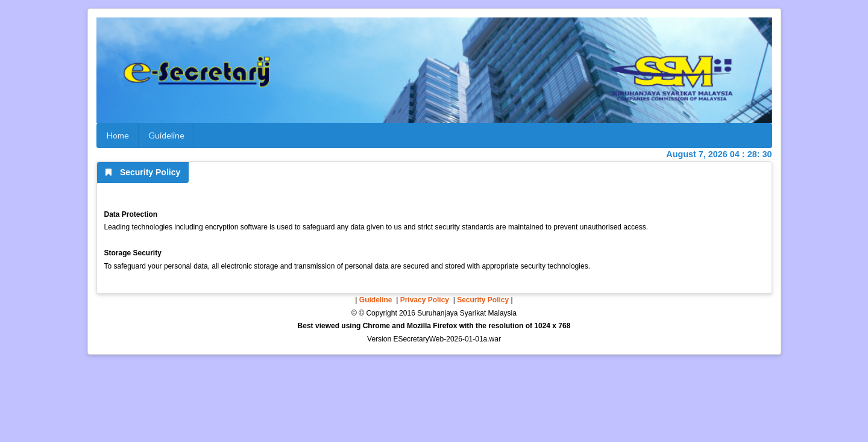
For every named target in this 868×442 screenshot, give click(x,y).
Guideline (166, 135)
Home (118, 135)
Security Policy (483, 300)
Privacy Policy (425, 300)
